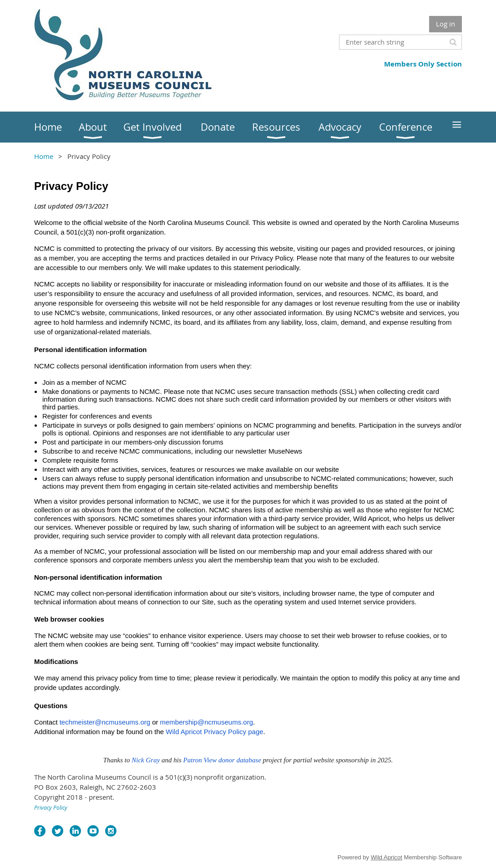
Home (44, 156)
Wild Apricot (387, 857)
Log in (445, 24)
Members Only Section (423, 64)
